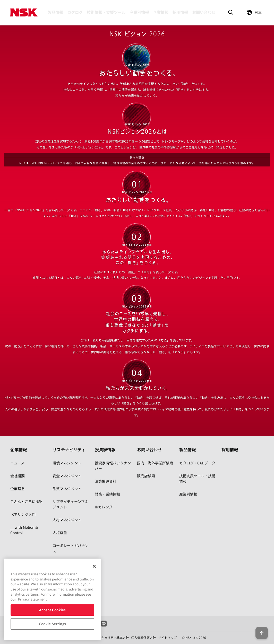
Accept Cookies (52, 610)
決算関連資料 (106, 481)
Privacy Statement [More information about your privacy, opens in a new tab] (32, 599)
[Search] (231, 12)
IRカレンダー (105, 507)
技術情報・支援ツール (106, 12)
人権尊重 (60, 533)
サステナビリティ (69, 449)
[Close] (94, 566)
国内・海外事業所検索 (155, 463)
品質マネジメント (67, 489)
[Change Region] (255, 12)
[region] (52, 599)
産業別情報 (139, 12)
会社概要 (18, 476)
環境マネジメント (67, 463)
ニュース (17, 463)
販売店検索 (146, 476)
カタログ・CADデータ (197, 463)
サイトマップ (167, 637)
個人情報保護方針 (143, 637)
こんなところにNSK (26, 501)
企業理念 (18, 489)
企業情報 (161, 12)
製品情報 (55, 12)
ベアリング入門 (23, 514)
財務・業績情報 (107, 494)
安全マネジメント (67, 476)
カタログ (75, 12)
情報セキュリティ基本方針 (110, 637)
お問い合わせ (204, 12)
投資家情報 (105, 449)
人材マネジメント (67, 520)
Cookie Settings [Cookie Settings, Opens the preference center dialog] (52, 624)
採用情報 (180, 12)
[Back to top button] (258, 625)
